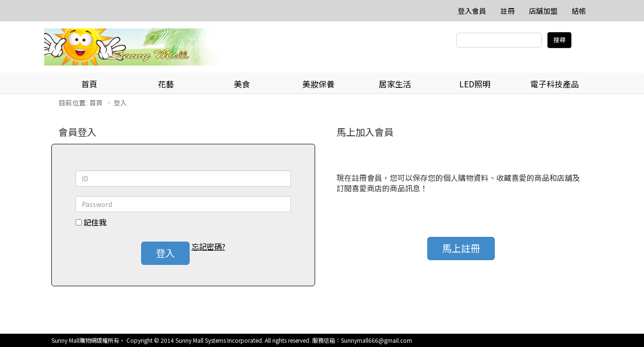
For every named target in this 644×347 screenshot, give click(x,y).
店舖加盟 (543, 11)
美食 (242, 84)
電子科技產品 (555, 84)
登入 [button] (165, 253)
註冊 (508, 11)
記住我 (95, 222)
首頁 (89, 84)
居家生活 (395, 84)
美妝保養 (318, 84)
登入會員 (472, 11)
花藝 (166, 84)
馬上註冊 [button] (461, 248)
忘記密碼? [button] (208, 247)
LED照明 (475, 84)
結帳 (579, 11)
